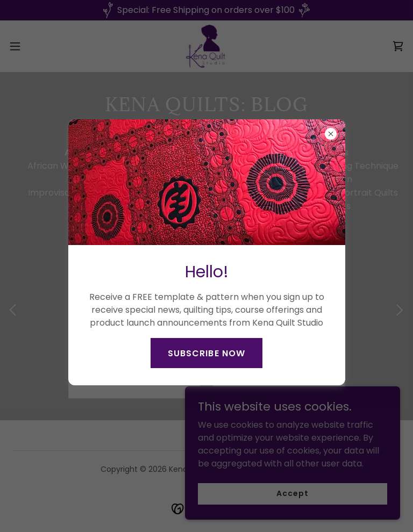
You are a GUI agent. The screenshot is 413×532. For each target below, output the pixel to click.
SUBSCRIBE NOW (206, 353)
